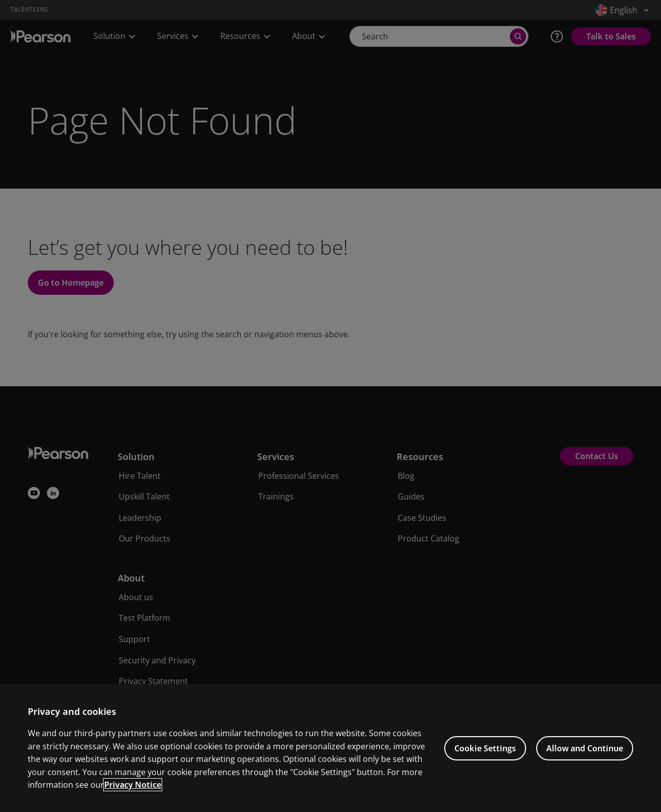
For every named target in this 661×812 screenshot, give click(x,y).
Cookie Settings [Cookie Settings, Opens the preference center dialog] (485, 748)
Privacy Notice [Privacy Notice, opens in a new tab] (133, 785)
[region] (330, 748)
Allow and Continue (585, 748)
